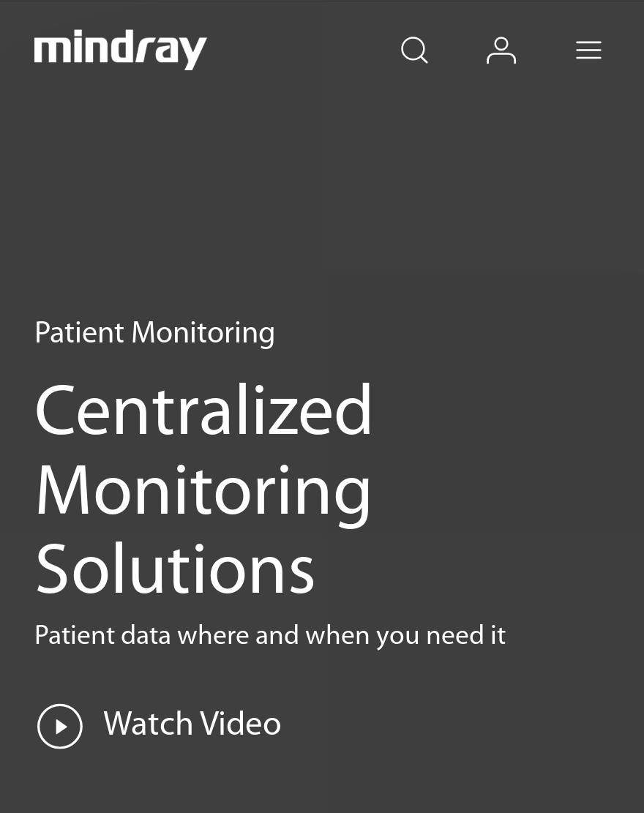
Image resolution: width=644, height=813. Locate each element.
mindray (121, 50)
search (433, 33)
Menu (608, 33)
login (521, 33)
